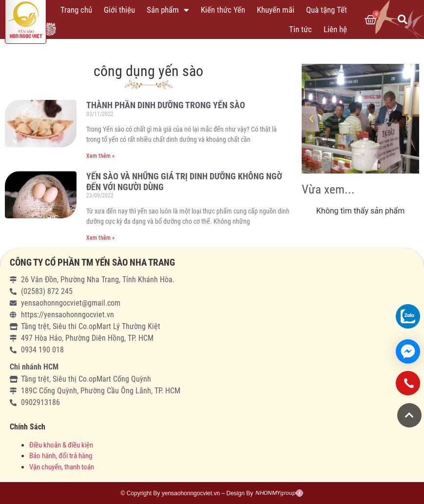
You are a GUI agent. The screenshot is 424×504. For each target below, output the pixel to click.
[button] (409, 415)
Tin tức (300, 29)
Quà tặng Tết (327, 10)
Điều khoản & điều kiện (61, 445)
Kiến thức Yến (223, 10)
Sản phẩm (168, 10)
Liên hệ (335, 29)
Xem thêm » (100, 156)
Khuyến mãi (276, 10)
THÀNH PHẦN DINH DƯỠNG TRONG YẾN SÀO (166, 105)
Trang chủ (76, 10)
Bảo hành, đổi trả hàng (61, 456)
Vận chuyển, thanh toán (62, 467)
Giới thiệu (119, 10)
